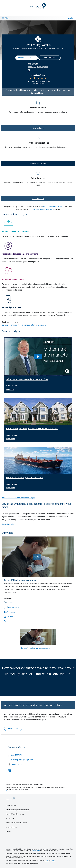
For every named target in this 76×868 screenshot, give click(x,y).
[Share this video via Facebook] (12, 612)
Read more (10, 439)
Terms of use (10, 818)
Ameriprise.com (11, 805)
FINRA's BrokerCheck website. (53, 207)
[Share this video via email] (12, 603)
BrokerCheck (36, 851)
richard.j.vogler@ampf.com (38, 67)
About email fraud (11, 827)
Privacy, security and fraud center (16, 823)
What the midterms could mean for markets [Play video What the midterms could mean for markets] (27, 379)
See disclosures (38, 83)
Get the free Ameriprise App (40, 843)
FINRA (47, 861)
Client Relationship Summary (42, 210)
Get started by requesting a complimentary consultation (24, 325)
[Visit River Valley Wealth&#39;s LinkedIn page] (9, 771)
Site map (8, 831)
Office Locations (18, 765)
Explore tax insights (38, 163)
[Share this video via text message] (12, 607)
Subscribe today (8, 524)
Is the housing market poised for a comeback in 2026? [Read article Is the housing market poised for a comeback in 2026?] (32, 429)
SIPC (53, 861)
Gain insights (38, 128)
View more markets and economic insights (18, 498)
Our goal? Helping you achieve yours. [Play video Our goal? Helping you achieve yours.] (35, 648)
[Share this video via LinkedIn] (12, 617)
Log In (70, 18)
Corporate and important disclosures (17, 810)
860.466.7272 (33, 64)
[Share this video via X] (12, 621)
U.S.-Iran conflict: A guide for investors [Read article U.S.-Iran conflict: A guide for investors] (24, 478)
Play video (10, 390)
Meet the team (38, 199)
